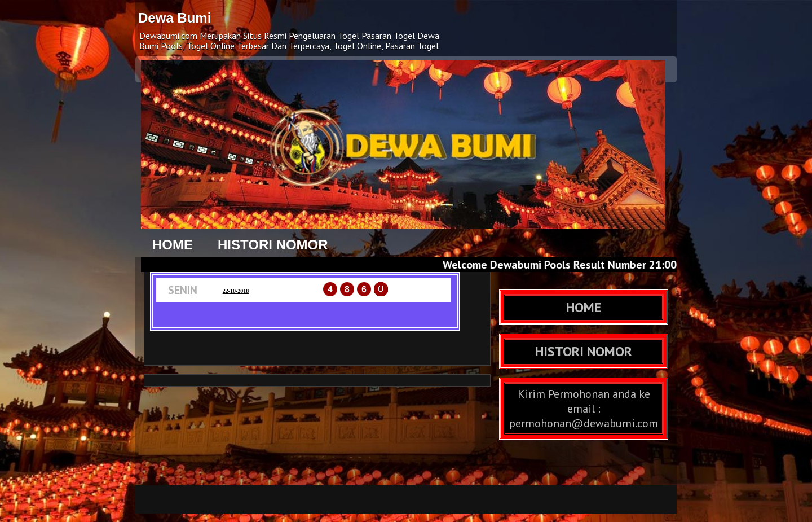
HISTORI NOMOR (273, 245)
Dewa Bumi (175, 18)
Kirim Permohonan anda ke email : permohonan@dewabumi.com (584, 409)
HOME (173, 245)
